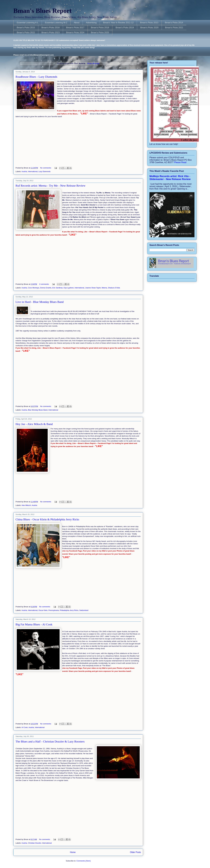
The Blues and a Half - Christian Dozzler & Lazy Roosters (50, 741)
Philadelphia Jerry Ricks (69, 610)
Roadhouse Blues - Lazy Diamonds (36, 77)
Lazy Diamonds (44, 171)
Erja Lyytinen (69, 288)
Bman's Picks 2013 (149, 23)
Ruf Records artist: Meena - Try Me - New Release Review (50, 186)
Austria (24, 171)
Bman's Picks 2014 (174, 23)
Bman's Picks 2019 (125, 28)
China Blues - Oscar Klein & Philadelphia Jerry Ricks (47, 519)
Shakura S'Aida (114, 288)
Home (73, 852)
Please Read (180, 162)
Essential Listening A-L (28, 23)
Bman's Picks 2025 (100, 33)
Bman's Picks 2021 (174, 28)
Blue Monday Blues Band (38, 410)
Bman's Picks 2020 (149, 28)
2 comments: (44, 284)
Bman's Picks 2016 (51, 28)
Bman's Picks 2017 (75, 28)
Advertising (91, 23)
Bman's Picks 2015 (26, 28)
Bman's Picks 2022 (26, 33)
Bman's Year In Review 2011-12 (118, 23)
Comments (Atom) (84, 861)
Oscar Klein (43, 610)
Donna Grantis (46, 288)
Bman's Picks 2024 (75, 33)
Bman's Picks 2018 (100, 28)
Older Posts (135, 852)
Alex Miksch (26, 505)
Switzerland (84, 610)
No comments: (46, 168)
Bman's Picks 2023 (51, 33)
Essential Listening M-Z (56, 23)
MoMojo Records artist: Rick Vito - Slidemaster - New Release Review (170, 178)
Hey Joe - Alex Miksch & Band (34, 424)
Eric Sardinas (58, 288)
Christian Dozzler (35, 843)
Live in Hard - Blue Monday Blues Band (40, 302)
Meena (104, 288)
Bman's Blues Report (43, 11)
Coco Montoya (34, 288)
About (77, 23)
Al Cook (25, 727)
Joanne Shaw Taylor (93, 288)
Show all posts (93, 63)
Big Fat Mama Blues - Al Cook (34, 624)
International (33, 171)
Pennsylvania (54, 610)
